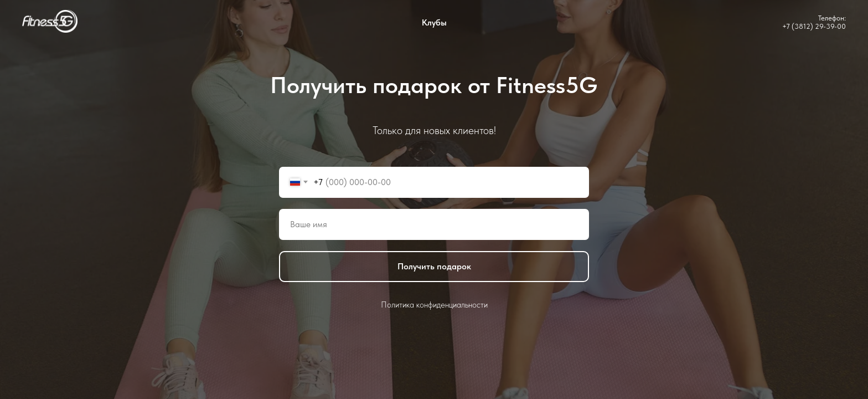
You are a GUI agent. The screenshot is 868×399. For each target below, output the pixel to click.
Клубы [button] (434, 22)
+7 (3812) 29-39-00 (814, 26)
